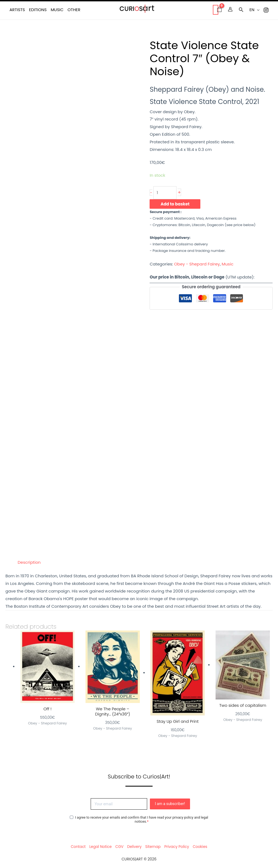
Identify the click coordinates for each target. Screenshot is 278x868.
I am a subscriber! (170, 804)
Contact (78, 847)
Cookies (200, 847)
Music (228, 264)
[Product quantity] (165, 193)
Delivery (134, 847)
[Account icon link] (230, 9)
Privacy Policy (177, 847)
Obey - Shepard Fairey (197, 264)
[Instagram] (266, 10)
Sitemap (153, 847)
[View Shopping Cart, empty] (216, 10)
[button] (241, 10)
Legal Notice (100, 847)
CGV (119, 847)
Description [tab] (29, 562)
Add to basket (175, 204)
